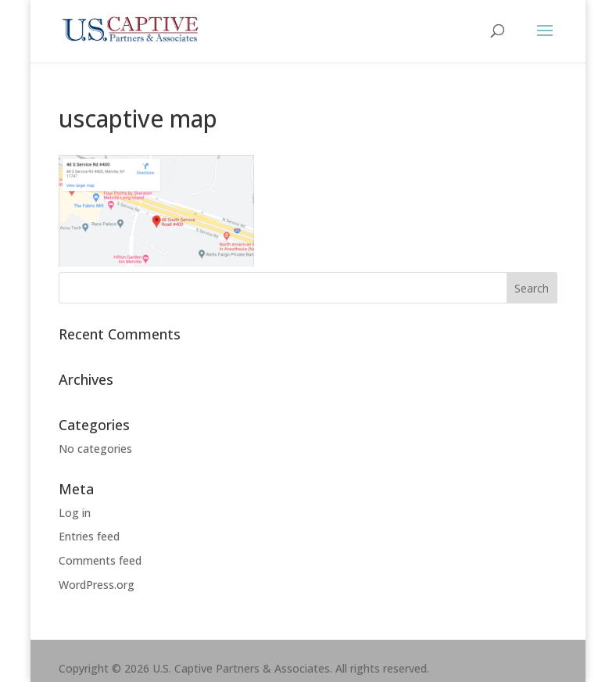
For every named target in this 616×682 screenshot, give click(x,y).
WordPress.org (97, 585)
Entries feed (89, 536)
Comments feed (100, 560)
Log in (75, 513)
